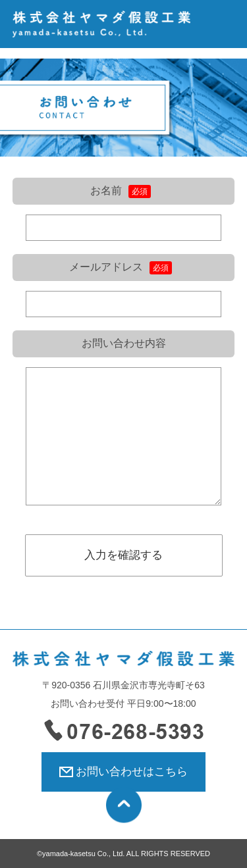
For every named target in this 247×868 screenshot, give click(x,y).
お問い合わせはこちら (132, 772)
